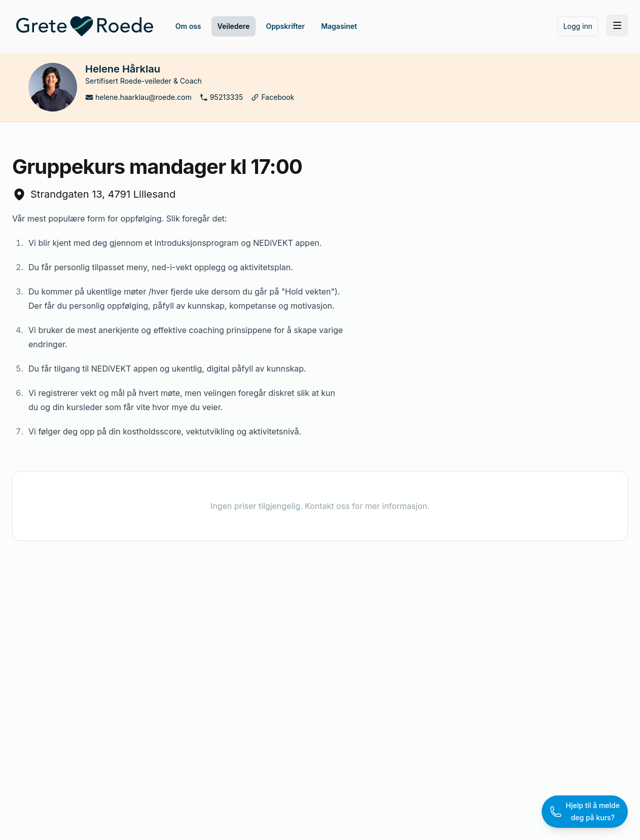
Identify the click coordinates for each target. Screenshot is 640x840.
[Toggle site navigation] (617, 25)
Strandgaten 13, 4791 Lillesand (94, 194)
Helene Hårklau (123, 69)
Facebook (273, 97)
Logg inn (578, 26)
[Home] (85, 26)
